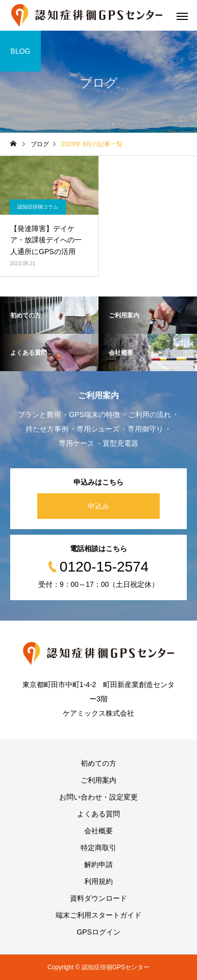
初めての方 (98, 763)
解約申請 (98, 864)
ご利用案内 (98, 780)
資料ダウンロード (98, 898)
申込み (98, 506)
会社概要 (98, 831)
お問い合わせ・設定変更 (98, 797)
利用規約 (98, 881)
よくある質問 (98, 814)
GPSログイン (98, 932)
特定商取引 (98, 848)
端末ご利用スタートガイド (98, 915)
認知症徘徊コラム (38, 207)
